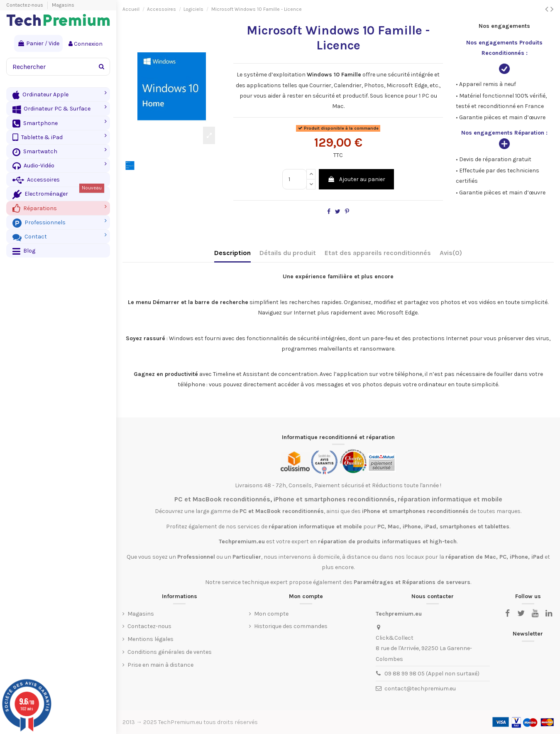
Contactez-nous (25, 5)
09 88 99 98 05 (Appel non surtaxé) (432, 674)
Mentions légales (150, 639)
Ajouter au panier (356, 179)
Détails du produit (288, 253)
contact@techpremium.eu (420, 689)
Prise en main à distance (160, 665)
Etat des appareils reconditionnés (378, 253)
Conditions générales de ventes (170, 652)
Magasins (63, 5)
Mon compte (271, 614)
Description (232, 253)
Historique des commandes (291, 626)
